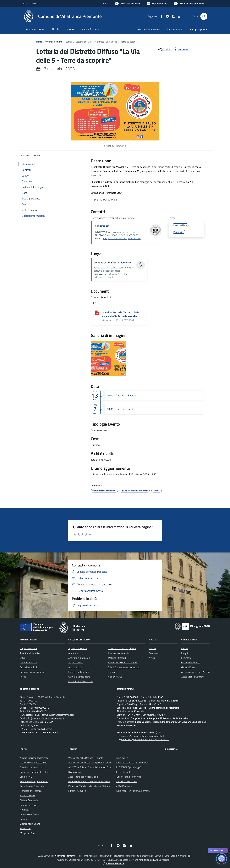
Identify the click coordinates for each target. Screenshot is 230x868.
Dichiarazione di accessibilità (34, 763)
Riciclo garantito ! (77, 772)
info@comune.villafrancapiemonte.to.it (122, 238)
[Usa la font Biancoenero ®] (127, 4)
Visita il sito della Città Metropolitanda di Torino (91, 763)
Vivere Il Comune (54, 42)
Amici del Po (122, 758)
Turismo (112, 672)
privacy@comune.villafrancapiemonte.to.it (144, 736)
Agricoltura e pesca (78, 648)
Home (39, 42)
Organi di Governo (29, 648)
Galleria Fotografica (191, 663)
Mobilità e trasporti (117, 658)
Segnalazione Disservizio (32, 786)
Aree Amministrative (30, 653)
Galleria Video (188, 667)
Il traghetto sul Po (77, 791)
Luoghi (185, 653)
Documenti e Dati (28, 663)
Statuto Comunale (29, 800)
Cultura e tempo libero (79, 677)
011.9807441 (31, 704)
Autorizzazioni (75, 667)
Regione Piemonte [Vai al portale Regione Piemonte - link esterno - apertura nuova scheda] (30, 3)
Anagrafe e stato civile (79, 658)
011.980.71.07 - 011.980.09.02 (123, 235)
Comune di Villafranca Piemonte (112, 262)
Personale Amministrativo (33, 672)
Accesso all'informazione (149, 29)
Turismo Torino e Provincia (129, 777)
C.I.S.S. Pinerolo (124, 772)
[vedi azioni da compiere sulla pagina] (181, 49)
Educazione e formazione (80, 681)
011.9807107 (30, 701)
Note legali (25, 810)
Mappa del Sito (27, 833)
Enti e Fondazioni (28, 667)
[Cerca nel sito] (204, 16)
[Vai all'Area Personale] (189, 4)
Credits (23, 819)
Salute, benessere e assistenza (123, 663)
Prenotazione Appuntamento (34, 781)
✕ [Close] (225, 850)
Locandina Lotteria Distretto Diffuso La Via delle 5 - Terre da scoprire (121, 314)
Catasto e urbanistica (79, 672)
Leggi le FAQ (26, 777)
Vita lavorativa (115, 677)
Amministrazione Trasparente (34, 758)
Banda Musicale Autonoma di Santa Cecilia (89, 781)
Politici (23, 677)
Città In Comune (178, 856)
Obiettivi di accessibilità (31, 767)
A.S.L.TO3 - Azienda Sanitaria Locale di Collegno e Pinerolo (97, 767)
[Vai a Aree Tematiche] (157, 4)
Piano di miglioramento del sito (35, 772)
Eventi (69, 42)
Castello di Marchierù (126, 781)
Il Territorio (186, 658)
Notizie (152, 648)
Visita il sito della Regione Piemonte (86, 758)
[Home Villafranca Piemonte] (62, 16)
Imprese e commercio (118, 653)
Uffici (22, 658)
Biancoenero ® (127, 860)
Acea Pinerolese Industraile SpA (84, 777)
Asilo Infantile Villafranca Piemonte (133, 791)
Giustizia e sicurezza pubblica (122, 648)
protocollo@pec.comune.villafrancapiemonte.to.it (50, 715)
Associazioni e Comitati (192, 677)
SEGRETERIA (102, 226)
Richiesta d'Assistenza (31, 791)
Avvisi (152, 658)
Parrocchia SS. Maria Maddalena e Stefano (89, 786)
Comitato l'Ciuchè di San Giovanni (133, 763)
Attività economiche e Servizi (195, 672)
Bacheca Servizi (28, 795)
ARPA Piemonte (124, 786)
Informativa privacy (29, 805)
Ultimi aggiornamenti (30, 824)
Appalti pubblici (76, 663)
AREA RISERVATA (113, 863)
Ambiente (73, 653)
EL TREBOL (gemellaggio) (129, 767)
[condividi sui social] (165, 49)
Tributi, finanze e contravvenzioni (124, 667)
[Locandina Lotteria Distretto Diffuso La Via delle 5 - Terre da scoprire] (97, 313)
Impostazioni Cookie (30, 814)
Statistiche (25, 828)
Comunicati (154, 653)
